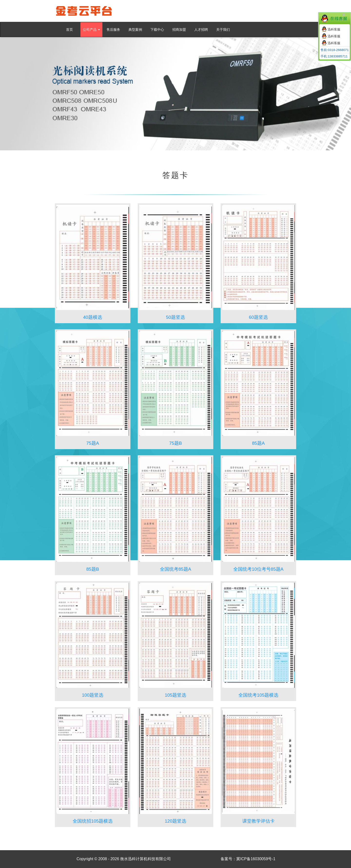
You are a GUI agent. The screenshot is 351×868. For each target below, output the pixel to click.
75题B (175, 443)
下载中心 (157, 30)
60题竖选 (258, 317)
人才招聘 (201, 30)
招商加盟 (179, 30)
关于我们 (223, 30)
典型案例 (135, 30)
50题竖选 (175, 317)
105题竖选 (175, 695)
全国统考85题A (175, 569)
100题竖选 (93, 695)
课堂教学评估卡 (258, 821)
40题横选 (93, 317)
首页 (69, 30)
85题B (93, 569)
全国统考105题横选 (258, 695)
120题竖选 (175, 821)
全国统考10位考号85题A (258, 569)
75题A (93, 443)
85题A (258, 443)
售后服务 (113, 30)
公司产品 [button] (91, 30)
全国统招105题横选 (93, 821)
